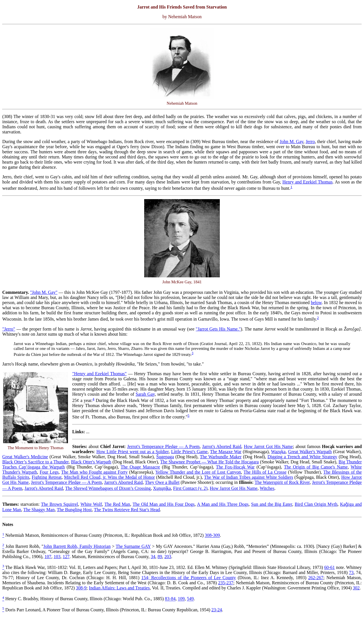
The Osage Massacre (140, 467)
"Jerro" (9, 329)
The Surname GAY (133, 546)
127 (66, 557)
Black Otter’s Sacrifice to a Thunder (35, 462)
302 (356, 588)
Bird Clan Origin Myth (316, 504)
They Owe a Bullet (162, 482)
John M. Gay (292, 142)
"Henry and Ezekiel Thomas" (99, 374)
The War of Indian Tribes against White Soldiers (249, 477)
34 (153, 557)
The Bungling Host (74, 510)
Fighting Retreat (46, 477)
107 (48, 557)
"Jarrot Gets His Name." (218, 329)
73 (351, 572)
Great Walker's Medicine (25, 457)
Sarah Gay (145, 394)
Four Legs (49, 472)
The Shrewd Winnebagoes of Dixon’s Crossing (108, 488)
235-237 (226, 583)
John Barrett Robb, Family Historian (77, 546)
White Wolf (91, 504)
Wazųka (278, 452)
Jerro (310, 142)
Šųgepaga (165, 457)
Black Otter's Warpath (91, 462)
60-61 (329, 567)
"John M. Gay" (44, 292)
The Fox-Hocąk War (235, 467)
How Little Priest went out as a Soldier (133, 452)
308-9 (81, 588)
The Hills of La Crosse (265, 472)
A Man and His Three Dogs (223, 504)
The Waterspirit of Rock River (282, 482)
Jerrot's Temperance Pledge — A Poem (163, 446)
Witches (267, 488)
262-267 (316, 578)
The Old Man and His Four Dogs (164, 504)
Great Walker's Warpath (310, 452)
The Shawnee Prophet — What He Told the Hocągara (209, 462)
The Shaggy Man (39, 510)
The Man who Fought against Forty (94, 472)
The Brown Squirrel (59, 504)
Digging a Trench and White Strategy (302, 457)
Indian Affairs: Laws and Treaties (119, 588)
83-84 (170, 599)
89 (160, 557)
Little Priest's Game (189, 452)
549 (190, 599)
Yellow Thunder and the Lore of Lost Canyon (198, 472)
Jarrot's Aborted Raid (222, 446)
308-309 (212, 536)
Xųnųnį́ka (162, 488)
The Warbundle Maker (221, 457)
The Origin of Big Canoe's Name (316, 467)
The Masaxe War (226, 452)
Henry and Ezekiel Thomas (307, 182)
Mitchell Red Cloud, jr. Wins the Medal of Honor (109, 477)
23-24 (217, 610)
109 (181, 599)
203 (168, 557)
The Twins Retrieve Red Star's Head (127, 510)
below (316, 303)
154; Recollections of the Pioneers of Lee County (189, 578)
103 (57, 557)
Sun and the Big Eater (272, 504)
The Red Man (117, 504)
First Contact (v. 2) (190, 488)
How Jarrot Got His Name (268, 446)
